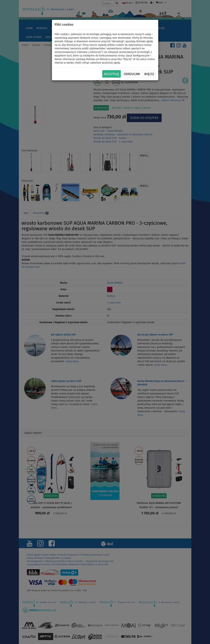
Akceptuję (112, 74)
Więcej (149, 74)
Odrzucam (132, 74)
